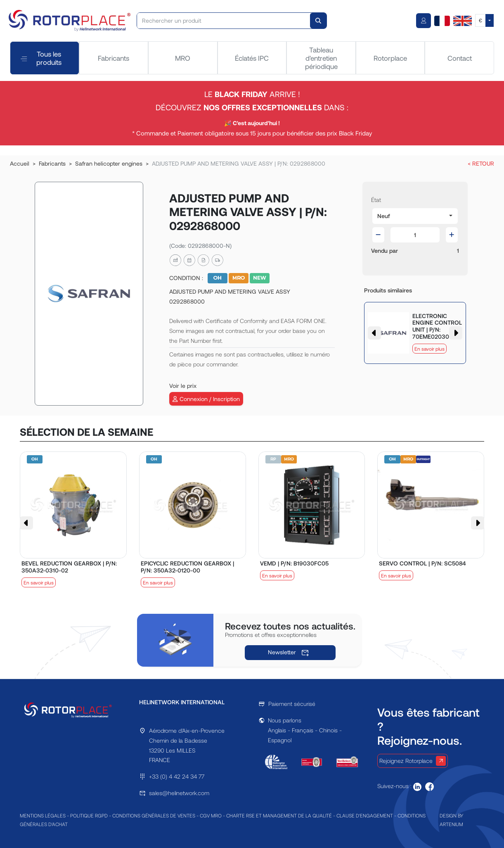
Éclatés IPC (252, 58)
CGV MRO (211, 815)
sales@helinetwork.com (179, 793)
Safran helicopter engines (109, 163)
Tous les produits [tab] (41, 58)
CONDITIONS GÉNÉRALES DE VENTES (154, 815)
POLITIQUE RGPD (89, 815)
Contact (460, 58)
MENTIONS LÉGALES (43, 815)
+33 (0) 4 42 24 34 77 (177, 776)
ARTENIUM (451, 824)
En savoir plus (429, 349)
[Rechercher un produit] (224, 21)
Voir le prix (183, 386)
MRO (183, 58)
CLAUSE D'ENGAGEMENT (365, 815)
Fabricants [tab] (114, 58)
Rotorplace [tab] (390, 58)
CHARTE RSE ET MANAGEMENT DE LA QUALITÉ (279, 815)
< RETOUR (481, 163)
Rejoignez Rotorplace (413, 761)
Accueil (20, 163)
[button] (415, 216)
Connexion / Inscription (206, 399)
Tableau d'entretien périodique (321, 58)
